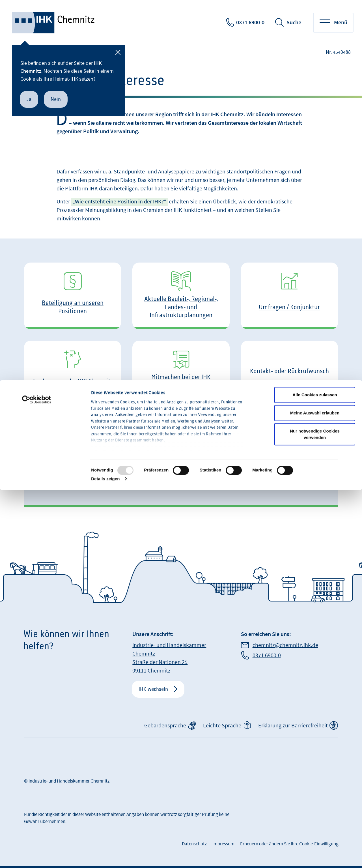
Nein (56, 99)
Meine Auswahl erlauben (315, 467)
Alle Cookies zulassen (315, 449)
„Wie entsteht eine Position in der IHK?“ (119, 202)
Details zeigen (105, 533)
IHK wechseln (153, 689)
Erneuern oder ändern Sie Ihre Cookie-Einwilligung (289, 844)
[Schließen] (118, 52)
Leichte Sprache (222, 726)
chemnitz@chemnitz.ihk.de (285, 645)
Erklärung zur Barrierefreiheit (293, 726)
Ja (29, 99)
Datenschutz (194, 844)
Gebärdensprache (165, 726)
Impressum (223, 844)
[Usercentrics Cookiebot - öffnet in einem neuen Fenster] (37, 454)
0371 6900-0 (250, 23)
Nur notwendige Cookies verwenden (315, 488)
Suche (294, 23)
